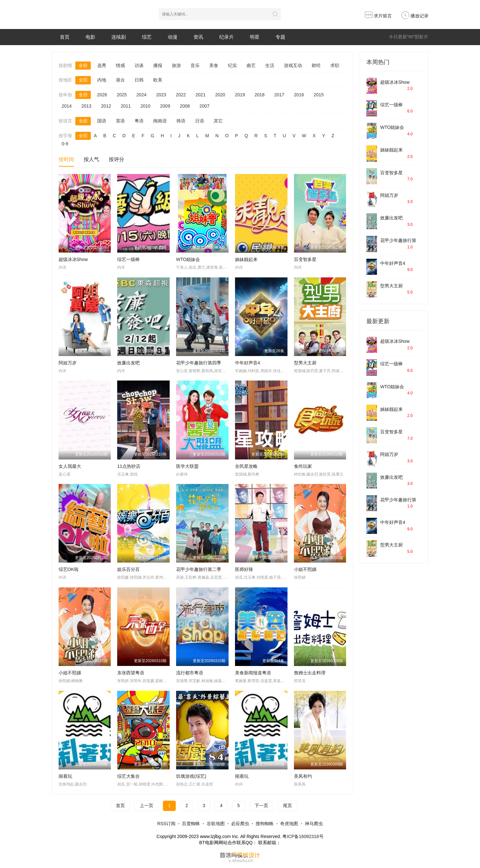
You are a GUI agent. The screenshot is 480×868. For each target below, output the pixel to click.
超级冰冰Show (73, 259)
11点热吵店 (129, 466)
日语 (200, 121)
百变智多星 (305, 259)
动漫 (173, 37)
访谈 (139, 65)
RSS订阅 (166, 824)
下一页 (261, 805)
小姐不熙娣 (305, 569)
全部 (83, 65)
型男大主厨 (305, 363)
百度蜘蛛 (191, 824)
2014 (67, 106)
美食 (214, 65)
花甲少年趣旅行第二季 (199, 569)
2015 (319, 95)
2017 (279, 95)
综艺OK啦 (69, 569)
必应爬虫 (240, 824)
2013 (86, 106)
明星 (255, 37)
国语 (102, 121)
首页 (65, 37)
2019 (240, 95)
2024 (141, 95)
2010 (145, 106)
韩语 (181, 121)
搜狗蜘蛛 (265, 824)
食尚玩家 (303, 466)
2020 (220, 95)
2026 (102, 95)
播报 (158, 65)
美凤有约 (303, 776)
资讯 (198, 37)
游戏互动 (293, 65)
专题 (280, 37)
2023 (161, 95)
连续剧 (119, 37)
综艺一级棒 (128, 259)
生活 (270, 65)
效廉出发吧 (128, 363)
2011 (126, 106)
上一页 (146, 805)
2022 (181, 95)
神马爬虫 (314, 824)
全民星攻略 (246, 466)
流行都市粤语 (190, 673)
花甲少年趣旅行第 (398, 240)
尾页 (287, 805)
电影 (90, 37)
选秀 (102, 65)
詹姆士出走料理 (310, 673)
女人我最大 (70, 466)
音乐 (195, 65)
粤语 (139, 121)
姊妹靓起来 (246, 259)
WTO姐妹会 (188, 259)
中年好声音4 (248, 363)
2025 (122, 95)
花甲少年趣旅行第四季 (199, 363)
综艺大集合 (128, 776)
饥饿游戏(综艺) (191, 776)
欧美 (158, 80)
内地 (102, 80)
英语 (120, 121)
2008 (185, 106)
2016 (299, 95)
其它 (218, 121)
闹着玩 (65, 776)
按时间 (66, 159)
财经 (316, 65)
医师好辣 (244, 569)
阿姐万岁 (68, 363)
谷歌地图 (216, 824)
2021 (200, 95)
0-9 (65, 144)
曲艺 (251, 65)
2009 (165, 106)
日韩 (139, 80)
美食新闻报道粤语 (253, 673)
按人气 (91, 159)
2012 (106, 106)
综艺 (147, 37)
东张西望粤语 (131, 673)
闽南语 (160, 121)
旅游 (176, 65)
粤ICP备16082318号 (303, 836)
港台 (120, 80)
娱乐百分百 (128, 569)
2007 (205, 106)
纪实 (232, 65)
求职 (335, 65)
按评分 (117, 159)
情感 (120, 65)
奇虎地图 (289, 824)
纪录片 (226, 37)
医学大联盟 (187, 466)
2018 (260, 95)
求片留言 (378, 16)
